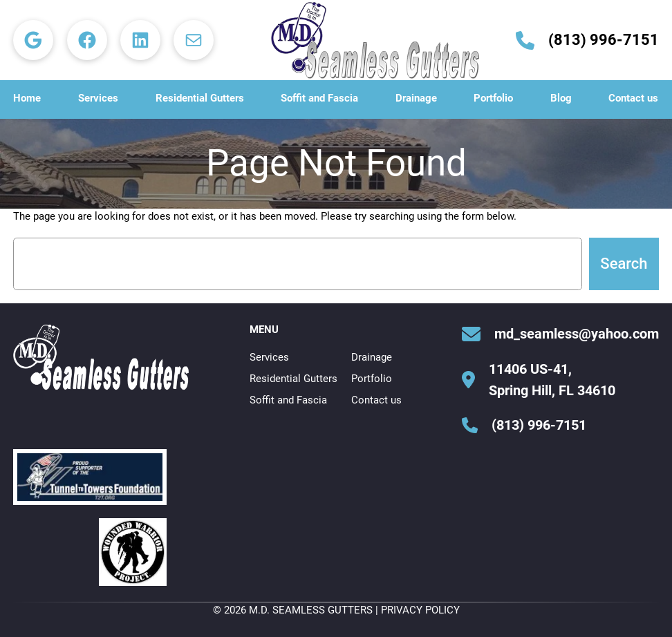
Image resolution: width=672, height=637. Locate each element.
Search (624, 264)
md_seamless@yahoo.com (577, 334)
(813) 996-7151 (604, 40)
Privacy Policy (420, 610)
